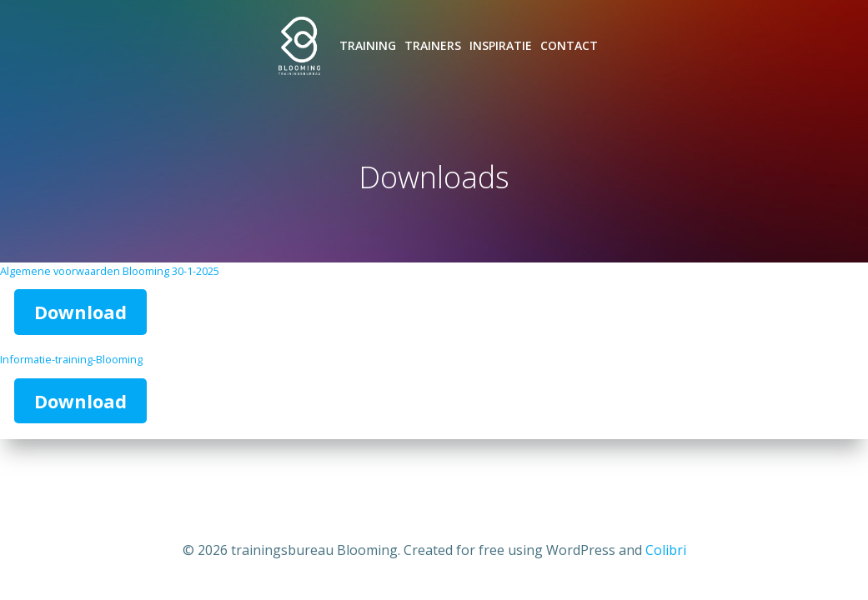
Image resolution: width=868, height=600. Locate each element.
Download (80, 312)
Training (368, 45)
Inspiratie (501, 45)
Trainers (433, 45)
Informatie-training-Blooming (71, 359)
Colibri (666, 550)
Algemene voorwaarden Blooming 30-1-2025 (110, 271)
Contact (569, 45)
